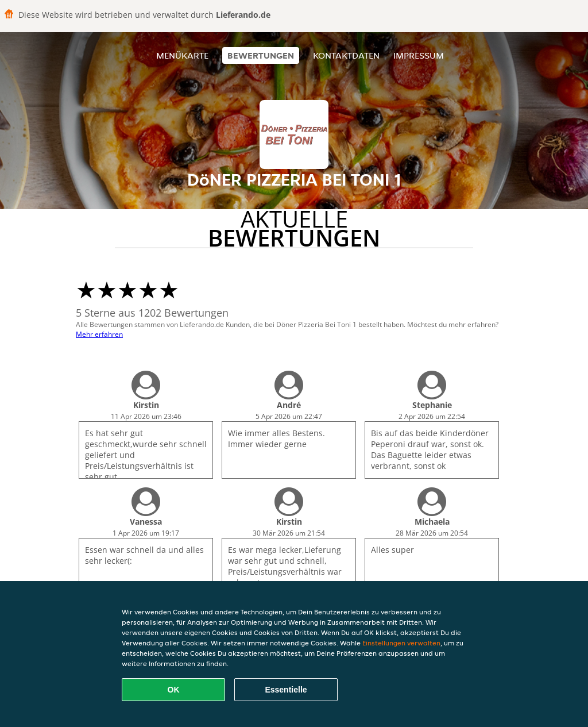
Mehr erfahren (99, 334)
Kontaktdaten (346, 55)
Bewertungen (261, 55)
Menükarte (182, 55)
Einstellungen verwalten (401, 643)
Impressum (419, 55)
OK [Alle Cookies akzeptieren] (174, 690)
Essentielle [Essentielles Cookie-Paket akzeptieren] (286, 690)
